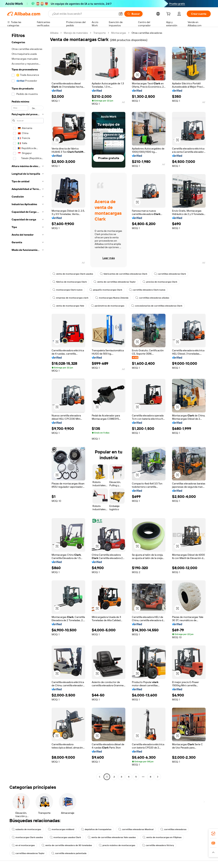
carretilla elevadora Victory (158, 845)
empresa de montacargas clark (70, 298)
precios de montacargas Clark (160, 282)
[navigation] (28, 405)
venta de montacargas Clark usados (73, 274)
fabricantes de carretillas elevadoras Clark (124, 274)
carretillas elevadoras (173, 829)
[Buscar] (133, 14)
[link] (213, 834)
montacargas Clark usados (27, 837)
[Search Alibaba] (84, 14)
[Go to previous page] (100, 777)
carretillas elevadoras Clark (170, 274)
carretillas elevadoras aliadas (152, 298)
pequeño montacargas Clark (106, 290)
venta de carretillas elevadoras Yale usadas (112, 837)
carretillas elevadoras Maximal (136, 829)
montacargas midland (61, 829)
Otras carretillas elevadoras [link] (147, 33)
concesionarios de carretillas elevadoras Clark (157, 306)
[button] (121, 14)
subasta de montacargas (26, 829)
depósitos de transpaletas (96, 829)
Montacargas (119, 33)
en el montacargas (23, 845)
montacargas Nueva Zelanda (112, 298)
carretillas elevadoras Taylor (28, 853)
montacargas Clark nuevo (67, 290)
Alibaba (54, 33)
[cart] (169, 14)
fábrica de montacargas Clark (70, 282)
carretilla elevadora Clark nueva (147, 290)
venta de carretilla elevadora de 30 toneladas (67, 845)
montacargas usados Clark (65, 837)
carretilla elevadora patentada (69, 853)
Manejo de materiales (76, 33)
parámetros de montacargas (108, 306)
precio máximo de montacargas (117, 845)
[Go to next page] (158, 777)
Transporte (100, 33)
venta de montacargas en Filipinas (162, 837)
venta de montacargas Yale (68, 306)
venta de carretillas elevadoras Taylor (115, 282)
